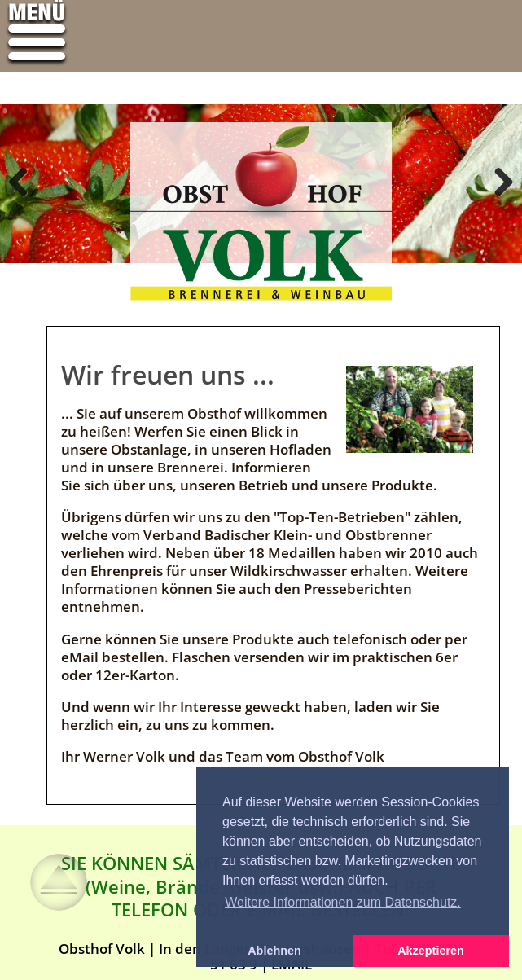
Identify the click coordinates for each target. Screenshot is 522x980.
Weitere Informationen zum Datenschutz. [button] (343, 902)
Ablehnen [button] (274, 951)
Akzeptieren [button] (431, 951)
